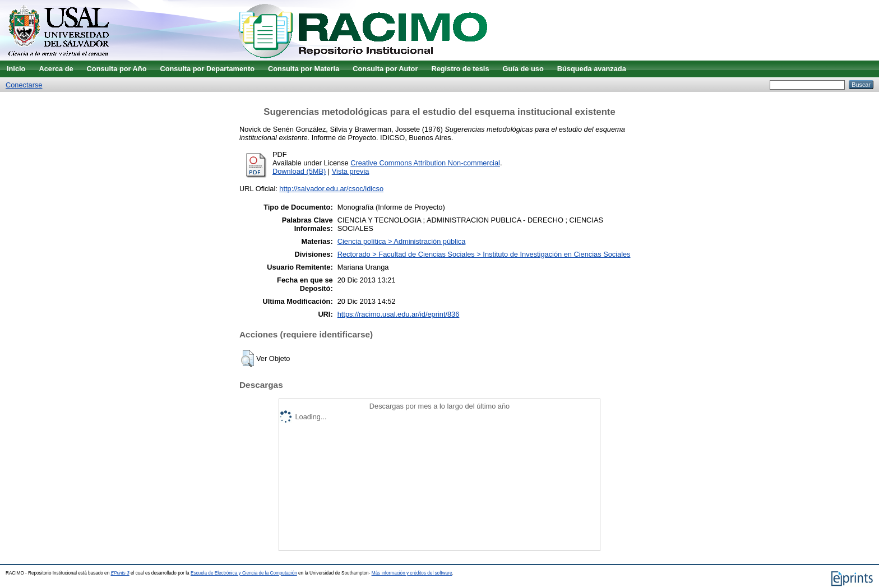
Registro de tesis (460, 69)
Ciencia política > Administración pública (402, 241)
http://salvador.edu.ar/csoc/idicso (331, 189)
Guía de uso (523, 69)
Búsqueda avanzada (592, 69)
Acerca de (56, 69)
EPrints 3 (120, 573)
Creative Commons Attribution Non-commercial (425, 163)
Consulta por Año (117, 69)
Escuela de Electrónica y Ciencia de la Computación (244, 573)
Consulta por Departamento (207, 69)
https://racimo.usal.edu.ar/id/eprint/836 (399, 314)
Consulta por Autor (385, 69)
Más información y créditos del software (412, 573)
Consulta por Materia (304, 69)
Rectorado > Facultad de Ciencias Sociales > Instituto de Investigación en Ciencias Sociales (484, 254)
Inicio (16, 69)
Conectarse (24, 85)
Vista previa (351, 171)
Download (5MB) (299, 171)
